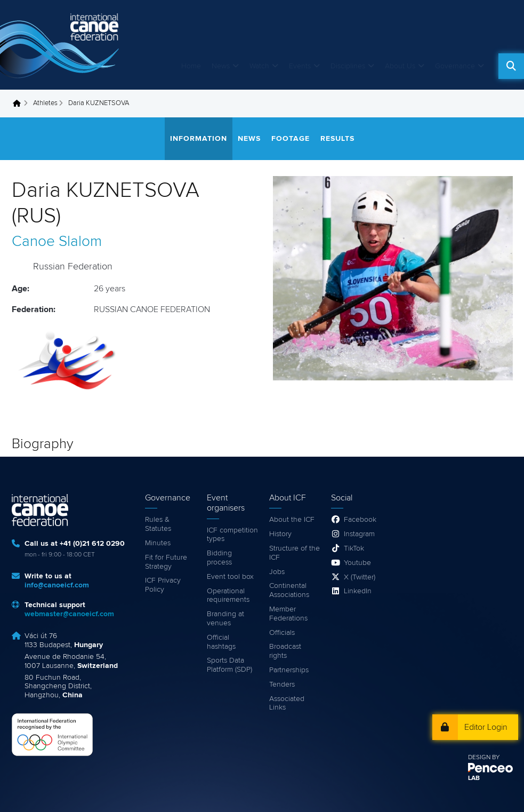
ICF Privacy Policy (163, 585)
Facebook (360, 520)
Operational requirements (228, 596)
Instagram (359, 534)
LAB (474, 778)
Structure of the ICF (295, 553)
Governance (455, 66)
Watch (259, 66)
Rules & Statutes (158, 524)
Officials (282, 633)
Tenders (282, 684)
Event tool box (230, 577)
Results (337, 139)
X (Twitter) (360, 577)
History (280, 534)
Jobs (277, 572)
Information (199, 139)
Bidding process (219, 558)
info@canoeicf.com (57, 585)
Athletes (45, 103)
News (221, 66)
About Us (400, 66)
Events (300, 66)
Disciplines (348, 66)
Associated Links (287, 703)
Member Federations (288, 614)
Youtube (357, 563)
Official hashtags (221, 642)
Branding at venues (225, 619)
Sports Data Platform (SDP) (229, 665)
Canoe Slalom (57, 242)
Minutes (158, 543)
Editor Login (486, 727)
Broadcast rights (285, 651)
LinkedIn (358, 591)
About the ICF (292, 520)
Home (191, 66)
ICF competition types (232, 535)
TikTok (354, 548)
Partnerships (289, 670)
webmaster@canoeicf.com (69, 614)
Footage (291, 139)
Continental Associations (289, 590)
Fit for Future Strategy (166, 562)
